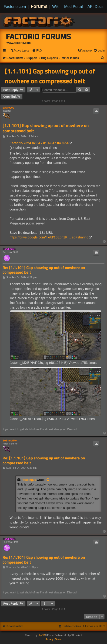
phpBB (41, 635)
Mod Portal (74, 7)
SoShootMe (10, 441)
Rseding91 (9, 249)
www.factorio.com (19, 43)
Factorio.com (15, 7)
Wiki (56, 7)
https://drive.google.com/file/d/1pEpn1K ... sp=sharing (49, 237)
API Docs (95, 7)
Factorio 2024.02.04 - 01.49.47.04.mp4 (39, 143)
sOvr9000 (8, 108)
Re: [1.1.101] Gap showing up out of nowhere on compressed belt (44, 270)
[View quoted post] (48, 480)
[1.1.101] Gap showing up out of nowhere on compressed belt (50, 76)
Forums (39, 6)
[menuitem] (19, 51)
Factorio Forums (39, 36)
